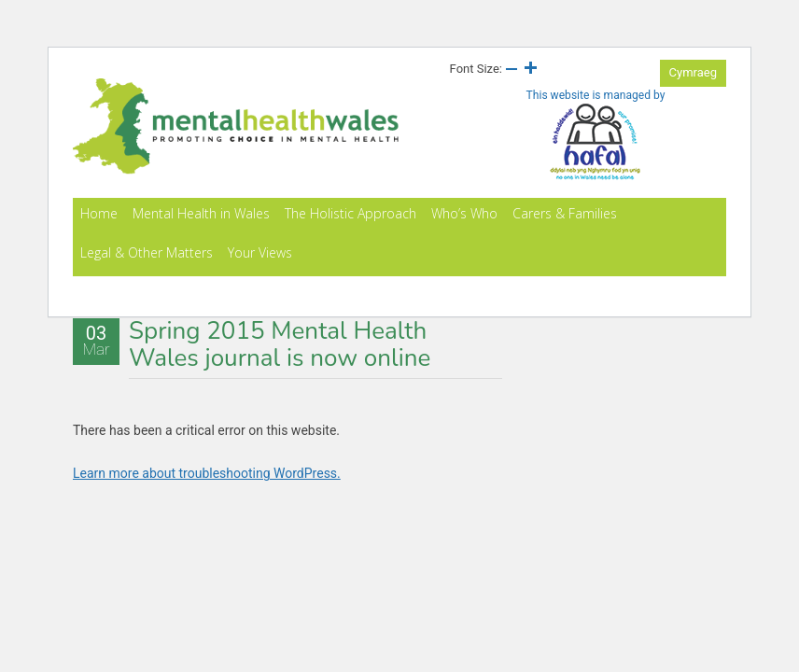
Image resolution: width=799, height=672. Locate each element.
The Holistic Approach (350, 213)
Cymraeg (693, 72)
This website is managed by (596, 135)
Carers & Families (565, 213)
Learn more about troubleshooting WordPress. (207, 473)
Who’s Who (464, 213)
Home (99, 213)
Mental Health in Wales (201, 213)
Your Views (260, 252)
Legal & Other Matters (147, 252)
